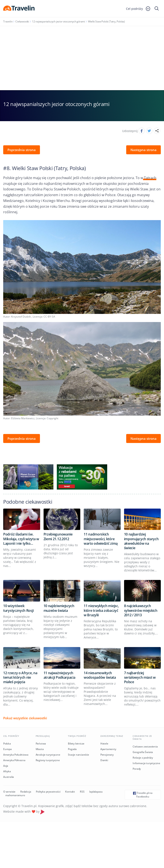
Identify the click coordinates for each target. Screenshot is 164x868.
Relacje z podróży (143, 758)
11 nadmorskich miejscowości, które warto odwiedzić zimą (101, 539)
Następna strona (143, 150)
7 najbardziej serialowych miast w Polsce (140, 677)
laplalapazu (96, 792)
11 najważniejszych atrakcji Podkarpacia (59, 675)
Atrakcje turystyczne (48, 755)
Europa (7, 749)
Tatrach (150, 178)
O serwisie (9, 792)
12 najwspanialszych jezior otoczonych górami (59, 21)
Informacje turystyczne (146, 763)
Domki (104, 760)
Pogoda (72, 749)
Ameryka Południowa (16, 755)
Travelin (8, 21)
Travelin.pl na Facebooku (143, 795)
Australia (9, 777)
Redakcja (26, 792)
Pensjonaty (107, 755)
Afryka (7, 771)
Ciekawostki (22, 21)
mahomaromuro (15, 795)
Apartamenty (108, 749)
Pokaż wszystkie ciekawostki (25, 718)
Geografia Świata (143, 752)
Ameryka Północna (14, 760)
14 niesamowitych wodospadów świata (100, 675)
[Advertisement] (82, 58)
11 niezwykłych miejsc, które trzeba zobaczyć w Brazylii (101, 610)
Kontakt (70, 792)
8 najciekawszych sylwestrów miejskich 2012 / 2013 (141, 610)
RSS (82, 792)
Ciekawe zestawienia (145, 747)
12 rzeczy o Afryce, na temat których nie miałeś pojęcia (20, 677)
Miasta (40, 749)
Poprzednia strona (22, 150)
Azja (6, 766)
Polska (7, 744)
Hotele (104, 744)
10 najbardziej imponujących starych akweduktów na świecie (141, 541)
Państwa (41, 744)
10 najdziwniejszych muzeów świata (59, 608)
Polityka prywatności (48, 792)
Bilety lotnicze (76, 744)
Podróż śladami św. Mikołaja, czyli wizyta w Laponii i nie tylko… (21, 539)
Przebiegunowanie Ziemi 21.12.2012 (58, 536)
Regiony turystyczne (48, 760)
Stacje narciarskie (78, 755)
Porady (137, 769)
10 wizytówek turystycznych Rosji (18, 608)
